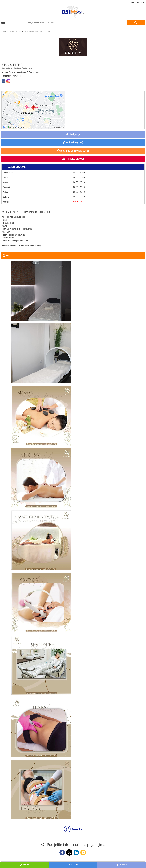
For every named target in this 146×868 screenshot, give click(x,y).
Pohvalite (73, 865)
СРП (138, 2)
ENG (143, 2)
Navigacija (122, 865)
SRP (133, 2)
